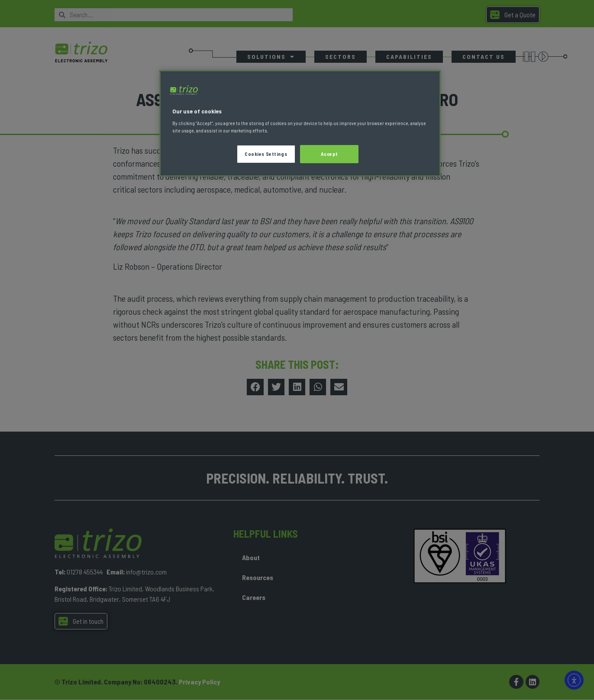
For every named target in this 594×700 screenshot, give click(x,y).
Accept (329, 154)
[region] (300, 124)
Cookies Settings (266, 154)
